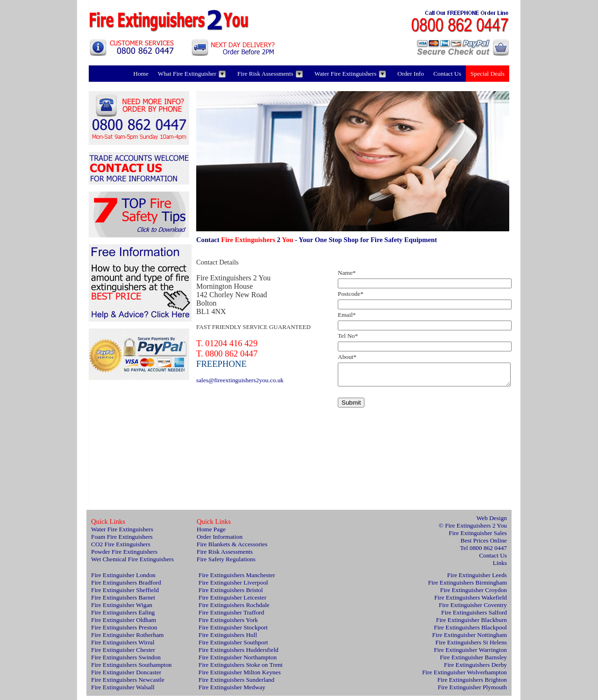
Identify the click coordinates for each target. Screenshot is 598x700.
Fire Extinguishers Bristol (231, 594)
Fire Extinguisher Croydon (473, 594)
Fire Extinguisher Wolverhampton (464, 676)
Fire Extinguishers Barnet (123, 602)
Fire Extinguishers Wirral (123, 646)
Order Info (411, 74)
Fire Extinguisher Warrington (470, 654)
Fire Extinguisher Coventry (473, 609)
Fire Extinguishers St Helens (471, 646)
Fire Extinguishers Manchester (237, 579)
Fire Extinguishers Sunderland (236, 684)
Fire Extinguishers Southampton (132, 669)
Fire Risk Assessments (270, 74)
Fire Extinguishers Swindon (126, 661)
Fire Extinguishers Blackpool (470, 632)
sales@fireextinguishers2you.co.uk (240, 380)
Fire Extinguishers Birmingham (467, 587)
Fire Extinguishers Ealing (123, 617)
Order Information (220, 541)
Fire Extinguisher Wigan (122, 609)
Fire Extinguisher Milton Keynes (240, 676)
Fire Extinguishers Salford (474, 617)
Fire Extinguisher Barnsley (473, 661)
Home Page (211, 533)
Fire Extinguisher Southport (233, 646)
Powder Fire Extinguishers (124, 556)
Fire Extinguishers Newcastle (128, 684)
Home (141, 74)
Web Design (492, 522)
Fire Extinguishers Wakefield (470, 602)
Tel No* (348, 336)
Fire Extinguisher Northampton (238, 661)
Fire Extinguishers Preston (124, 632)
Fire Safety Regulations (226, 563)
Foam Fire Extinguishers (122, 541)
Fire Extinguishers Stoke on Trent (241, 669)
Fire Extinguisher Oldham (124, 624)
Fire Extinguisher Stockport (233, 632)
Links (500, 567)
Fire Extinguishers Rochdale (234, 609)
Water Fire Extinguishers (350, 74)
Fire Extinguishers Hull (228, 639)
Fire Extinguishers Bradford (126, 587)
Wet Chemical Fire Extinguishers (132, 563)
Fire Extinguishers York (228, 624)
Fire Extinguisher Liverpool (233, 587)
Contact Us (447, 74)
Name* (347, 273)
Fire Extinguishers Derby (475, 669)
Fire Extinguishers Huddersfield (238, 654)
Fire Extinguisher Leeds (477, 579)
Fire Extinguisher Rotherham (127, 639)
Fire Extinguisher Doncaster (126, 676)
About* (347, 357)
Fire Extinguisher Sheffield (125, 594)
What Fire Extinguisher (192, 74)
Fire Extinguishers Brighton (472, 684)
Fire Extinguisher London (123, 579)
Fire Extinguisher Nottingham (470, 639)
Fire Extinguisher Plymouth (472, 691)
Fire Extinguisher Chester (123, 654)
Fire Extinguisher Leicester (232, 602)
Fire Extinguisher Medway (232, 691)
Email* (347, 315)
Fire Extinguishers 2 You (476, 530)
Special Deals (488, 74)
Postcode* (351, 294)
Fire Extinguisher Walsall (123, 691)
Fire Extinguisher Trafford (231, 617)
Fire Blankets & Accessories (232, 548)
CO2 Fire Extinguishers (121, 548)
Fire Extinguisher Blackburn (471, 624)
